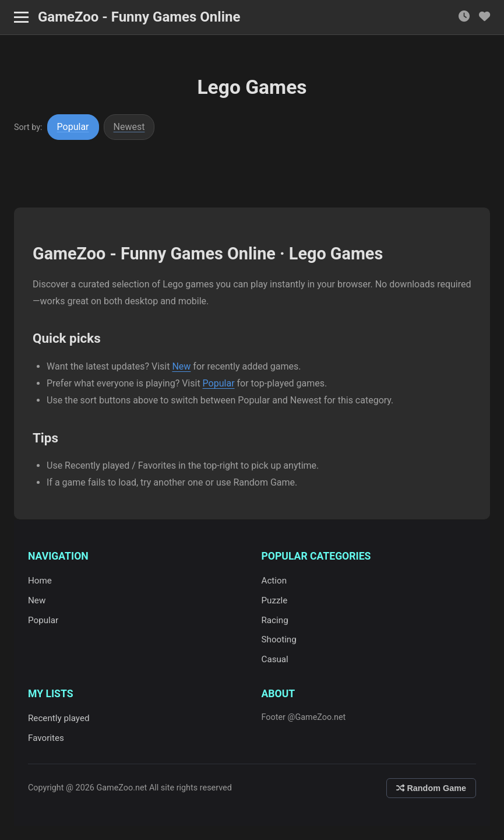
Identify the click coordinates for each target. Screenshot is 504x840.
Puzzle (275, 600)
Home (40, 581)
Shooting (279, 639)
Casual (275, 659)
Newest (129, 127)
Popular (73, 127)
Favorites (46, 738)
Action (274, 581)
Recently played (59, 718)
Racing (275, 620)
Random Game (431, 788)
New (181, 366)
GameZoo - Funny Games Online (139, 17)
